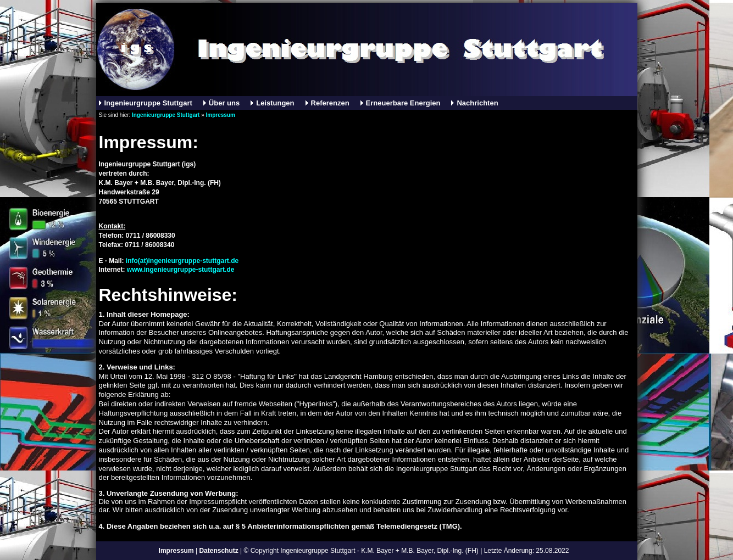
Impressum (221, 115)
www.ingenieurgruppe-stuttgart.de (181, 270)
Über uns (224, 103)
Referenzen (330, 103)
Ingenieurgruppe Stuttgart (148, 103)
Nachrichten (477, 103)
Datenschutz (218, 551)
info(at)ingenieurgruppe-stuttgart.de (182, 261)
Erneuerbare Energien (403, 103)
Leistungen (275, 103)
